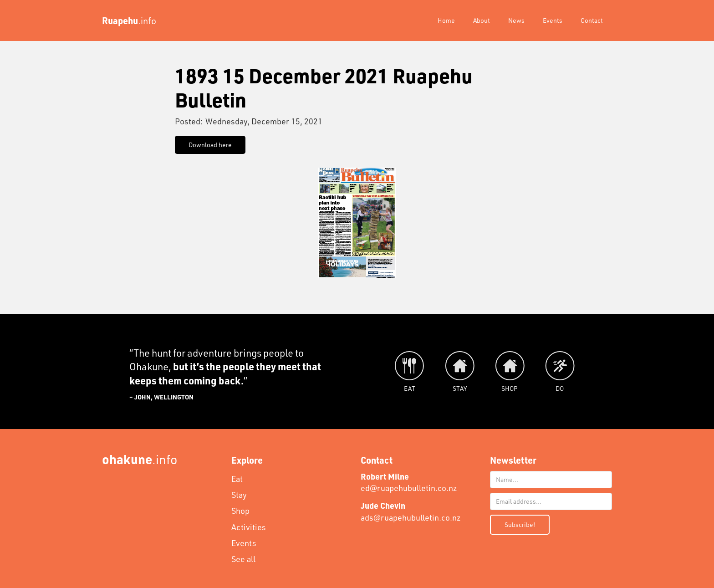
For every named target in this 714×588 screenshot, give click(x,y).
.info (140, 459)
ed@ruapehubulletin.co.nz (409, 482)
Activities (249, 527)
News (516, 20)
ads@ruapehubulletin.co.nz (411, 511)
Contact (592, 20)
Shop (240, 511)
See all (243, 559)
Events (553, 20)
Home (446, 20)
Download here (210, 145)
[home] (129, 20)
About (482, 20)
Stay (239, 495)
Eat (237, 479)
